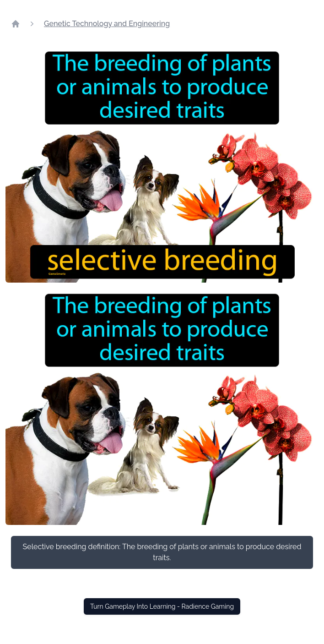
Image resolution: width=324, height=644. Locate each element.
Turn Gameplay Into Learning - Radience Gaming (162, 606)
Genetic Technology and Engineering (107, 24)
